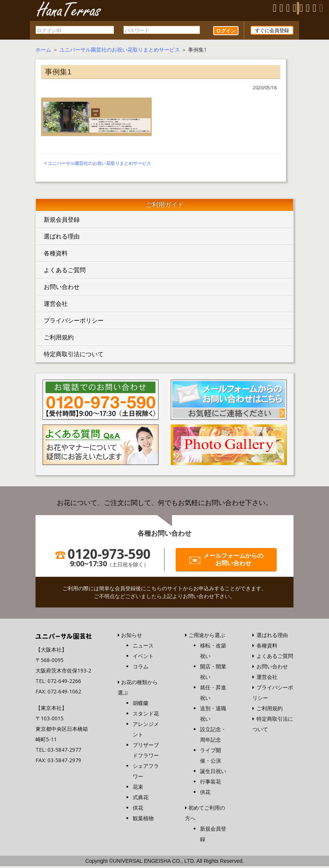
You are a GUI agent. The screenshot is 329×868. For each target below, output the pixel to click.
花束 (138, 789)
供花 (138, 809)
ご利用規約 (59, 339)
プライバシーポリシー (74, 322)
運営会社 (56, 305)
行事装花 (210, 783)
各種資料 (56, 255)
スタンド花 (146, 715)
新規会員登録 (62, 221)
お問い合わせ (62, 288)
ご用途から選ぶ (207, 637)
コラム (141, 668)
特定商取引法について (74, 355)
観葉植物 (143, 820)
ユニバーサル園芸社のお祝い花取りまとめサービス (120, 51)
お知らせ (132, 637)
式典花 (141, 799)
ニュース (143, 647)
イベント (143, 658)
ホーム (43, 51)
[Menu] (298, 8)
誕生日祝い (213, 773)
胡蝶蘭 (141, 705)
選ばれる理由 (62, 238)
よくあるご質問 (65, 271)
